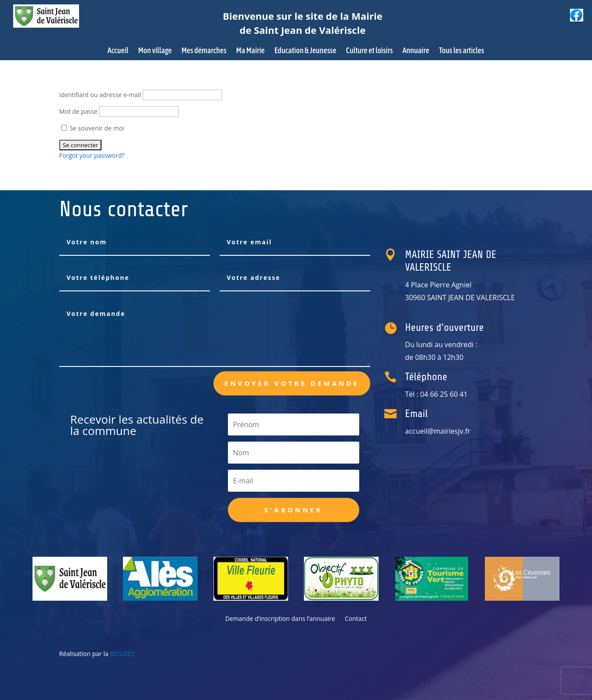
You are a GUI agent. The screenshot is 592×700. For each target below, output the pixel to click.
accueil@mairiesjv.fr (444, 431)
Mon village (155, 51)
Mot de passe (78, 111)
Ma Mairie (251, 51)
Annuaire (416, 51)
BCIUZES (122, 654)
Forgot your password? (92, 155)
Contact (356, 619)
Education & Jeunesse (305, 51)
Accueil (118, 51)
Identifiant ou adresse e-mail (100, 95)
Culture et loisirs (370, 51)
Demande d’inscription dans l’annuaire (280, 619)
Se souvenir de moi (93, 128)
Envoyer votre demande (292, 383)
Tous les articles (461, 51)
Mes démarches (204, 51)
